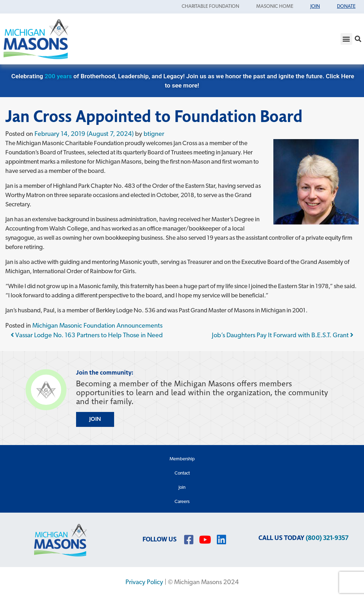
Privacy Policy (144, 583)
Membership (182, 459)
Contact (182, 473)
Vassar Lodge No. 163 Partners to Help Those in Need (87, 336)
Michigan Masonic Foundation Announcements (97, 326)
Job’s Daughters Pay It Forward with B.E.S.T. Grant (283, 336)
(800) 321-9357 (327, 538)
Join (182, 488)
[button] (346, 39)
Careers (182, 502)
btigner (154, 134)
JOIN (95, 419)
